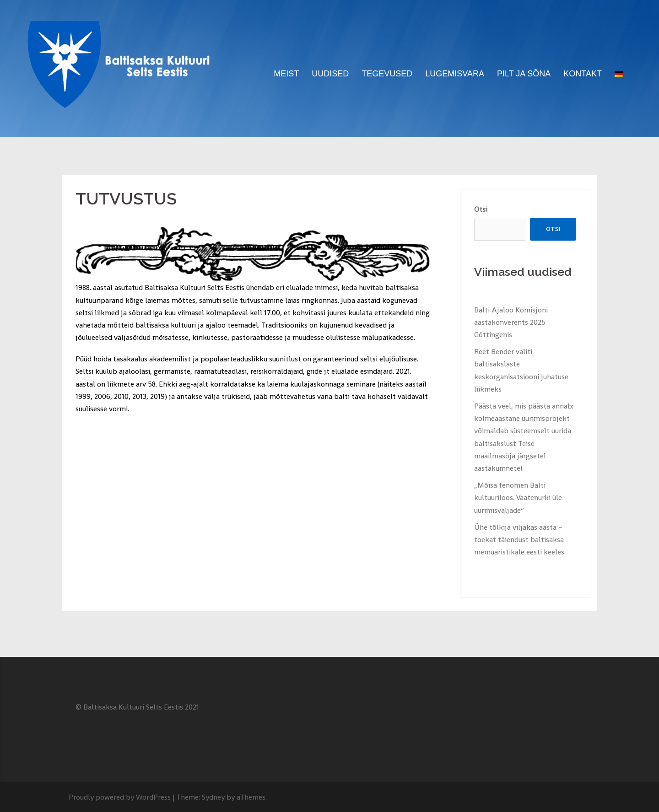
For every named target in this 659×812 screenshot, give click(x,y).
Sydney (213, 797)
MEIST (286, 74)
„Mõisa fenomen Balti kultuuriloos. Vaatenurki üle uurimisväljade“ (518, 497)
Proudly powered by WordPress (120, 797)
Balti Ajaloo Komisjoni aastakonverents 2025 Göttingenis (511, 322)
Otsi (481, 209)
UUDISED (330, 74)
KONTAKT (583, 74)
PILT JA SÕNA (524, 74)
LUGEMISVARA (455, 74)
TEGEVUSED (387, 74)
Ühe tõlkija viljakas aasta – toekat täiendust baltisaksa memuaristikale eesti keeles (519, 540)
